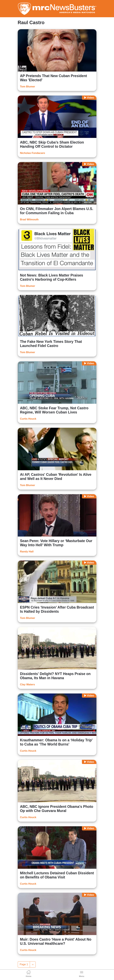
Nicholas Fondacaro (33, 153)
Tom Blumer (28, 87)
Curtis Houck (28, 419)
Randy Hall (27, 552)
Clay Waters (28, 684)
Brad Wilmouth (29, 219)
